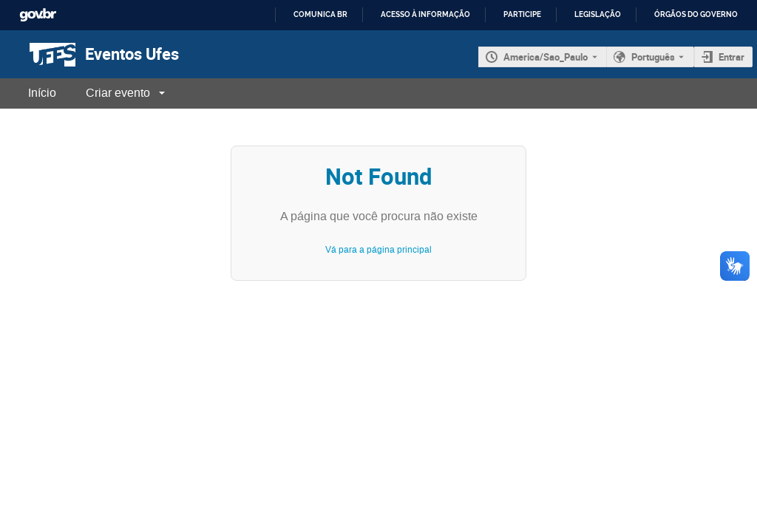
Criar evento (118, 93)
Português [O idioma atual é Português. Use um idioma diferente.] (653, 57)
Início (42, 93)
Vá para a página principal (378, 250)
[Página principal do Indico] (38, 54)
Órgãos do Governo (696, 14)
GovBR (38, 15)
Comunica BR (320, 14)
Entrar (731, 57)
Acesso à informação (425, 14)
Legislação (598, 14)
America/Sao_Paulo (546, 57)
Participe (522, 14)
